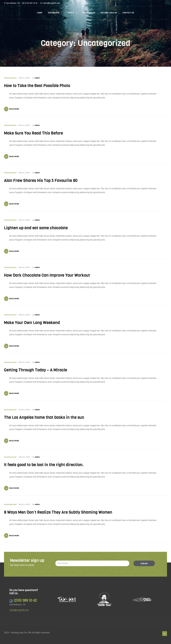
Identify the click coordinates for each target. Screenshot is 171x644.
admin (37, 78)
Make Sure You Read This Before (33, 133)
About (71, 13)
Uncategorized (10, 78)
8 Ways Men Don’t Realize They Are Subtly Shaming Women (58, 512)
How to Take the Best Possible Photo (37, 86)
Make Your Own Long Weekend (32, 323)
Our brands (54, 13)
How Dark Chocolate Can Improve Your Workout (47, 275)
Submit (142, 563)
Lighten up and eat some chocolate (36, 228)
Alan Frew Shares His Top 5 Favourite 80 (41, 181)
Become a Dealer (109, 13)
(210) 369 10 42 (31, 3)
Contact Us (128, 13)
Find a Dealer (89, 13)
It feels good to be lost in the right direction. (44, 465)
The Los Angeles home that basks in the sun (44, 417)
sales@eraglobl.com (52, 3)
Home (40, 13)
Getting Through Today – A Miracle (36, 370)
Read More (14, 109)
